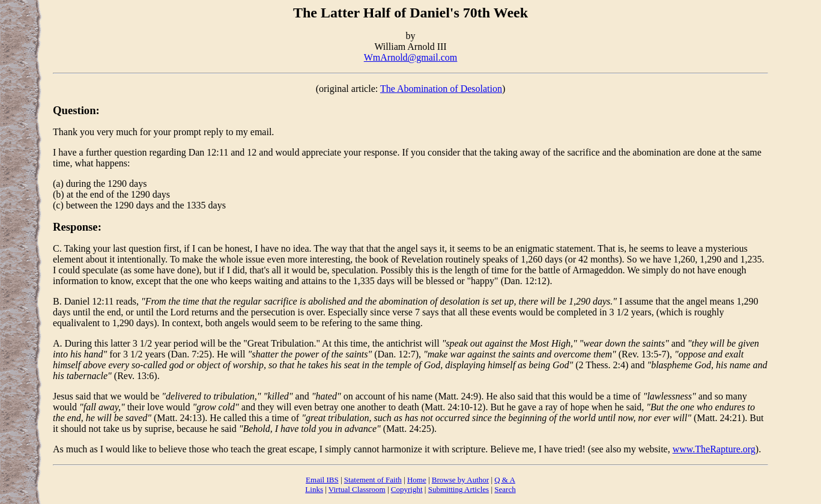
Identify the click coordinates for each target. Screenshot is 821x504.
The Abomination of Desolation (441, 89)
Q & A (505, 480)
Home (417, 480)
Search (505, 489)
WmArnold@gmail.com (411, 57)
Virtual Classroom (357, 489)
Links (314, 489)
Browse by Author (460, 480)
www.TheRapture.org (714, 449)
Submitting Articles (459, 489)
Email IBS (322, 480)
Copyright (407, 489)
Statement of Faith (373, 480)
